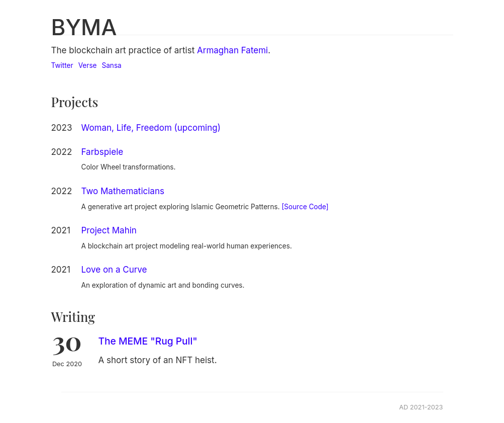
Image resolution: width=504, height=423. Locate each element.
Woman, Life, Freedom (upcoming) (151, 128)
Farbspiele (103, 152)
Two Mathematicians (123, 191)
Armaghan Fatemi (232, 50)
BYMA (84, 27)
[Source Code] (305, 207)
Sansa (112, 65)
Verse (88, 65)
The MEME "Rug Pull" (148, 341)
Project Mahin (109, 230)
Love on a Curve (114, 270)
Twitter (62, 65)
